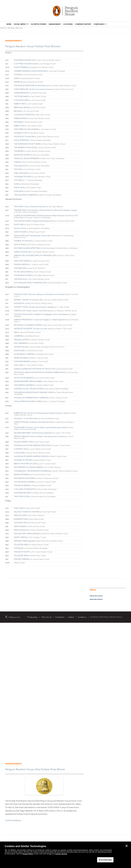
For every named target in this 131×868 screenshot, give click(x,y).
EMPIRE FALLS (19, 82)
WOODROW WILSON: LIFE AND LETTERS (29, 389)
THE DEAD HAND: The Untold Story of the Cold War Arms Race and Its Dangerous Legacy (45, 210)
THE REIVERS (19, 151)
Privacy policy (32, 617)
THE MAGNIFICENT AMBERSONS (26, 195)
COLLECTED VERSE (21, 556)
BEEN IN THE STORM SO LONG (25, 464)
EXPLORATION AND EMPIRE (24, 478)
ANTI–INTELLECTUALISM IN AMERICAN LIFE (30, 283)
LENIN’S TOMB (19, 245)
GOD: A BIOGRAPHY (21, 343)
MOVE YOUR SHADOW (22, 261)
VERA (16, 332)
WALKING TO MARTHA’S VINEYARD (26, 512)
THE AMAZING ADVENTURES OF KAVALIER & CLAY (32, 86)
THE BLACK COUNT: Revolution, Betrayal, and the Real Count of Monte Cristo (41, 294)
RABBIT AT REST (20, 104)
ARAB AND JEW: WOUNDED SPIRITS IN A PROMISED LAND (35, 256)
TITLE (16, 563)
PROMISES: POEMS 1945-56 (24, 541)
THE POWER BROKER (22, 362)
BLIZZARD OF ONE (21, 519)
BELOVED (18, 111)
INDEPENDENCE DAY (22, 93)
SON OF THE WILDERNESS (24, 378)
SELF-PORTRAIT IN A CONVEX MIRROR (28, 467)
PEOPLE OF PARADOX (22, 475)
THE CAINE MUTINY (21, 166)
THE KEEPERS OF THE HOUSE (25, 148)
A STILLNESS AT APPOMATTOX (25, 489)
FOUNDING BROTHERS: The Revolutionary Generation (33, 433)
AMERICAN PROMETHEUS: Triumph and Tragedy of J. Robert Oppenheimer (41, 320)
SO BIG (16, 184)
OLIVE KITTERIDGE (21, 67)
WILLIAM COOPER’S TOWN (24, 442)
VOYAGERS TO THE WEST (23, 460)
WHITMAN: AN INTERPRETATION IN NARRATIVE (31, 398)
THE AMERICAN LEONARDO (24, 385)
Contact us (82, 617)
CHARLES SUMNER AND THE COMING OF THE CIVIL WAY (34, 369)
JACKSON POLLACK (21, 347)
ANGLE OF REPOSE (21, 140)
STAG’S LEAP (19, 508)
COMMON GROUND (21, 265)
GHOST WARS (19, 225)
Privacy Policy (28, 854)
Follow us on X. (15, 617)
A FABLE (17, 162)
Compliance (60, 617)
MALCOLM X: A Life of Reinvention (26, 419)
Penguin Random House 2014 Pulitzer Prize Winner (35, 769)
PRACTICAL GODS (20, 515)
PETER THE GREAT (21, 358)
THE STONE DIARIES (21, 97)
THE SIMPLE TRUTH (21, 523)
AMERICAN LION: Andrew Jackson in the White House (33, 311)
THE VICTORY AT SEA (21, 497)
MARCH (17, 78)
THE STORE (18, 180)
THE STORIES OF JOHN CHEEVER (26, 129)
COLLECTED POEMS (21, 545)
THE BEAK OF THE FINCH (23, 241)
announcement (96, 599)
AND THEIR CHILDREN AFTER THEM (27, 248)
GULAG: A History (20, 228)
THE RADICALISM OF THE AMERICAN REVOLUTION (32, 445)
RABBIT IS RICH (19, 126)
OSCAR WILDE (19, 351)
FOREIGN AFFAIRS (20, 118)
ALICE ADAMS (19, 191)
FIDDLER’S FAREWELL (22, 559)
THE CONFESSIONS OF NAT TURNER (27, 144)
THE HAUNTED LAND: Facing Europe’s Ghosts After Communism (37, 236)
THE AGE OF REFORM (22, 486)
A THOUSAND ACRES (21, 100)
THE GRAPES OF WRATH (23, 177)
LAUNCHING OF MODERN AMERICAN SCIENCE (31, 456)
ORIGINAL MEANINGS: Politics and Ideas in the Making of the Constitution (40, 437)
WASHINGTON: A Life (21, 303)
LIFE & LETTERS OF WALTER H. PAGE (27, 401)
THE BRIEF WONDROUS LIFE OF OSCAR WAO (30, 71)
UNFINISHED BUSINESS (23, 493)
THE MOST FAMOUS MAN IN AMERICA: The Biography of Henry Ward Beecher (42, 314)
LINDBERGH (18, 336)
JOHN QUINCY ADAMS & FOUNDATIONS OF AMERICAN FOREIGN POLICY (40, 372)
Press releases (96, 596)
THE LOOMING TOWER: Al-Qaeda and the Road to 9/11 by (34, 221)
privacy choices (61, 854)
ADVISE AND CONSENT (22, 155)
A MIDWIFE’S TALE (21, 449)
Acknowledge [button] (105, 860)
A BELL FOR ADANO (21, 173)
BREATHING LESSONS (22, 108)
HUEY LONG (18, 365)
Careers (71, 617)
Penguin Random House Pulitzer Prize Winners (33, 46)
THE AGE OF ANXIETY (22, 552)
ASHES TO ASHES (20, 232)
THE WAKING (19, 548)
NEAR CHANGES (20, 526)
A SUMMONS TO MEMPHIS (24, 115)
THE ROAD (18, 75)
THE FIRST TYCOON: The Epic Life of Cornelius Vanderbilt (34, 307)
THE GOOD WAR (20, 268)
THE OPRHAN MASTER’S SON (25, 60)
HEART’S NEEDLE (20, 537)
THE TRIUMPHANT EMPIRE (24, 482)
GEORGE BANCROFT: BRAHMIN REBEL (28, 381)
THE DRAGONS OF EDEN (23, 275)
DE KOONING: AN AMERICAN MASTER (28, 325)
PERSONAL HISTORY (21, 340)
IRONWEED (18, 122)
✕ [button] (127, 846)
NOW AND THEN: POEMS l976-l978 (26, 534)
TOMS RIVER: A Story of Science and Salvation (30, 207)
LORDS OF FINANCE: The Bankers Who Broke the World (34, 422)
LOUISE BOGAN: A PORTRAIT (24, 354)
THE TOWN (18, 169)
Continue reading (14, 820)
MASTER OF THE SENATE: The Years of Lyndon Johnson (34, 329)
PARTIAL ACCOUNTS (21, 530)
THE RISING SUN (20, 279)
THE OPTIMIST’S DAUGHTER (24, 137)
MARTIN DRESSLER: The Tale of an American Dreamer (33, 89)
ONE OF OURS (19, 188)
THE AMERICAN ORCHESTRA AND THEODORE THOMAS (34, 392)
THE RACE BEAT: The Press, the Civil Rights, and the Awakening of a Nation (40, 428)
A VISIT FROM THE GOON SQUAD (26, 64)
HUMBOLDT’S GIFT (21, 133)
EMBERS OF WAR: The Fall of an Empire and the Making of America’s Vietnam (42, 413)
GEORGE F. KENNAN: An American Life (28, 300)
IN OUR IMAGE (19, 453)
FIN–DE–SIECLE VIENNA (23, 272)
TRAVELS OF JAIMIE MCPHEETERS (26, 159)
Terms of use (46, 617)
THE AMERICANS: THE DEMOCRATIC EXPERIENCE (32, 471)
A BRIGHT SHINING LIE (22, 252)
